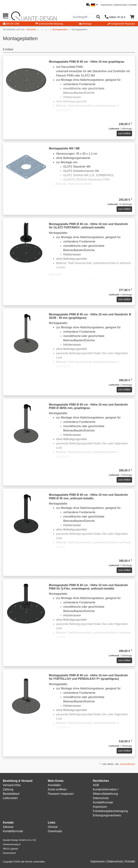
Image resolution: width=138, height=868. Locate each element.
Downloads (55, 831)
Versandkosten (127, 764)
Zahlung (8, 789)
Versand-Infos (12, 785)
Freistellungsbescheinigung (110, 811)
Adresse (8, 827)
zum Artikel (124, 133)
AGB (96, 785)
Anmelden (54, 785)
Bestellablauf (11, 794)
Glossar (53, 827)
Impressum (106, 5)
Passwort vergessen (61, 794)
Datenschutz (120, 5)
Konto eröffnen (57, 789)
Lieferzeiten (10, 798)
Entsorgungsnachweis (107, 815)
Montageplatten (60, 29)
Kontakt (133, 5)
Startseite (31, 29)
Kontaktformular (103, 802)
